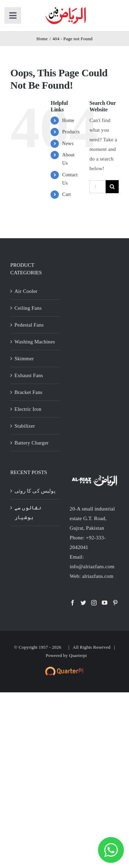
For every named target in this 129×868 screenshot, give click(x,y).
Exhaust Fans (29, 375)
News (68, 144)
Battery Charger (31, 443)
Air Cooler (26, 291)
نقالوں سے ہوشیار (28, 513)
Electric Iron (28, 409)
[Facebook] (73, 603)
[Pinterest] (115, 603)
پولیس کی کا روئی (35, 491)
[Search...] (98, 187)
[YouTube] (105, 603)
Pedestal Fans (29, 325)
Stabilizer (25, 426)
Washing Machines (35, 342)
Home (68, 120)
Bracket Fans (28, 392)
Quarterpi (78, 655)
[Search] (112, 187)
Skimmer (24, 359)
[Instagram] (94, 603)
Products (71, 132)
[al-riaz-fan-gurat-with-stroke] (66, 8)
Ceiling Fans (28, 308)
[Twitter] (83, 603)
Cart (67, 194)
